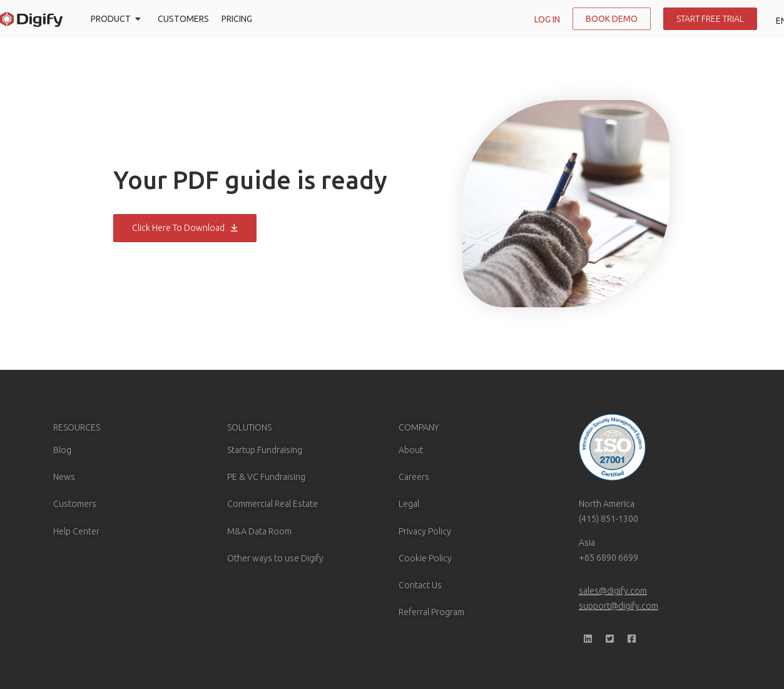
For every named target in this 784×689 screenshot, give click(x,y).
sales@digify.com (613, 591)
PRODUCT (118, 19)
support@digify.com (619, 606)
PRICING (237, 19)
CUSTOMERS (183, 19)
